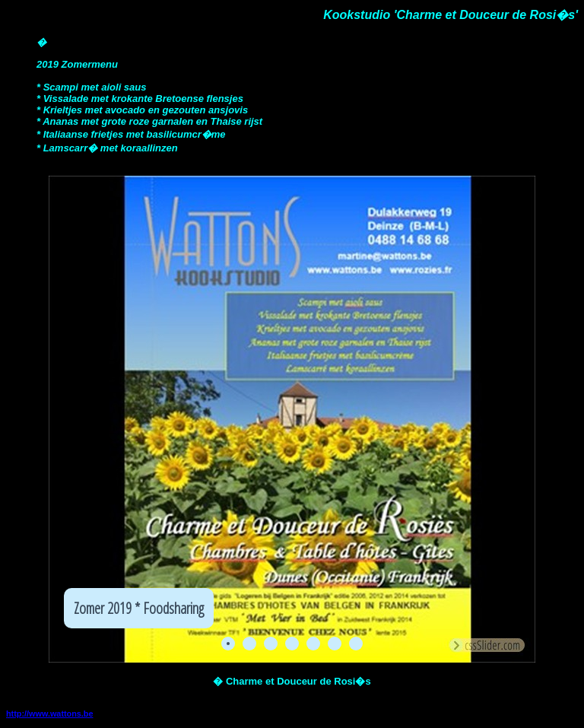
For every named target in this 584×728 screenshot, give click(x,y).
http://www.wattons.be (50, 714)
